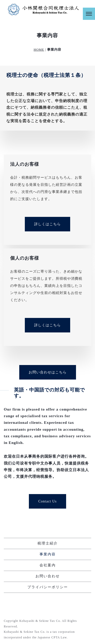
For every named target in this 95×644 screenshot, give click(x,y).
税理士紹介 (48, 543)
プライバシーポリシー (48, 587)
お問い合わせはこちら (48, 372)
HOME (39, 50)
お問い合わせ (48, 576)
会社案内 (48, 565)
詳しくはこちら (48, 224)
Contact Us (48, 501)
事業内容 (48, 554)
